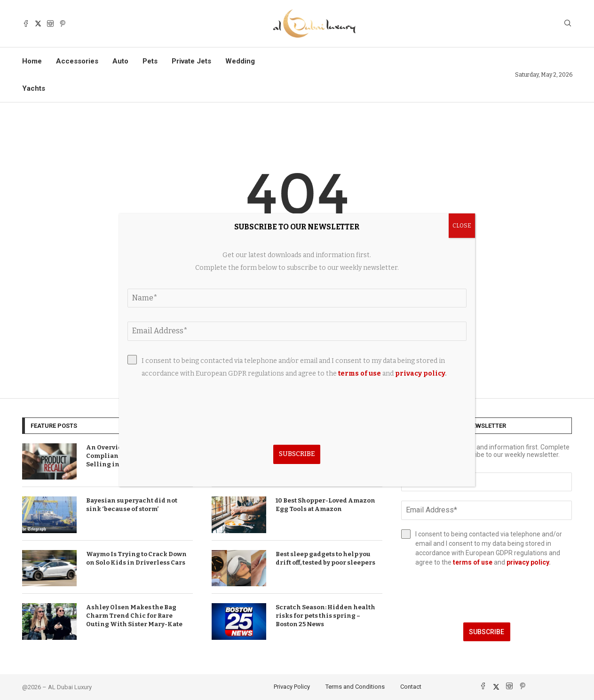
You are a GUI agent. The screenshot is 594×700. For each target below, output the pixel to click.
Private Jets (191, 61)
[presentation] (487, 595)
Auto (120, 61)
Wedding (240, 61)
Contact (411, 687)
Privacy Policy (292, 687)
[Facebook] (26, 24)
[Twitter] (38, 24)
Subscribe (487, 632)
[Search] (568, 24)
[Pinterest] (63, 24)
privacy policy (528, 562)
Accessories (77, 61)
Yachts (34, 88)
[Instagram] (50, 24)
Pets (150, 61)
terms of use (473, 562)
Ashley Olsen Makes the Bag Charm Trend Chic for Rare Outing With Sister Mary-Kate (134, 616)
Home (32, 61)
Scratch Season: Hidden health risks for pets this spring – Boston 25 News (325, 616)
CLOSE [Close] (462, 226)
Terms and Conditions (355, 687)
